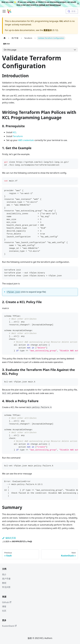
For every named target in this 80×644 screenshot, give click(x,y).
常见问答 (6, 587)
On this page (10, 50)
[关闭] (78, 4)
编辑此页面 (9, 538)
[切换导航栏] (4, 11)
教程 (4, 583)
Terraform (18, 136)
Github (42, 5)
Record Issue (55, 5)
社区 (4, 611)
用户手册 (6, 579)
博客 (4, 606)
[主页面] (5, 38)
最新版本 (48, 30)
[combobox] (72, 11)
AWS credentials (26, 140)
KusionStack (9, 626)
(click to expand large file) (26, 292)
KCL (15, 132)
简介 (4, 574)
